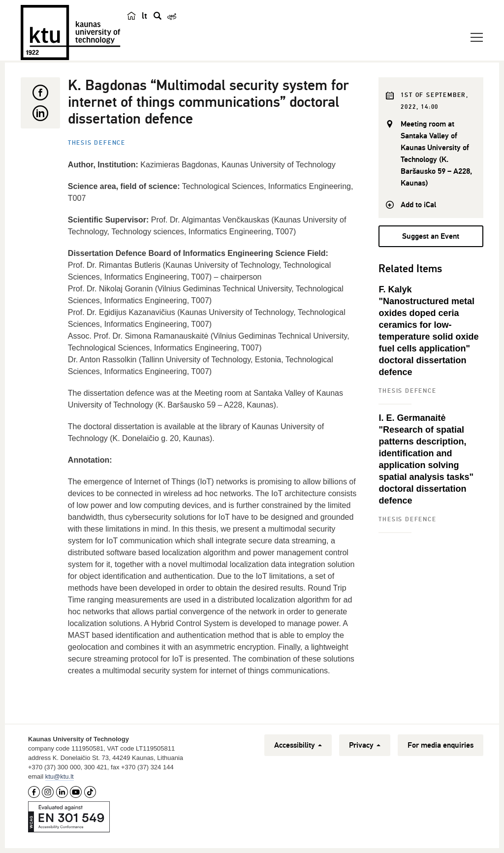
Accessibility (298, 745)
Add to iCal (418, 205)
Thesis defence (97, 143)
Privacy (365, 745)
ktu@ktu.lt (60, 776)
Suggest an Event (431, 236)
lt (144, 16)
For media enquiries (441, 745)
